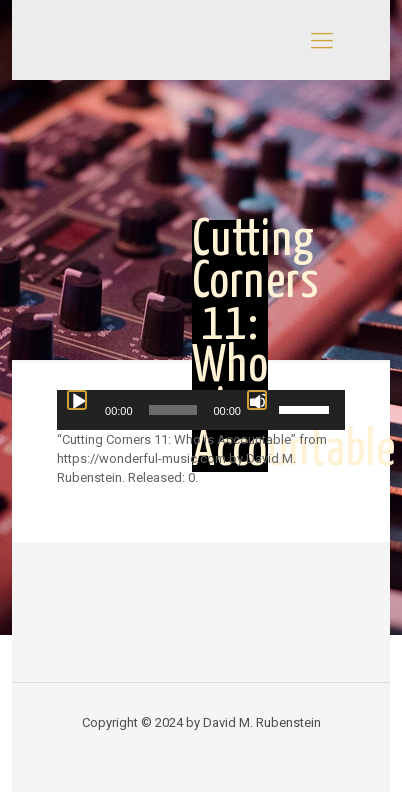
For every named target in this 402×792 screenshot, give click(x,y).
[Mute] (257, 400)
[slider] (173, 410)
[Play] (77, 400)
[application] (201, 410)
